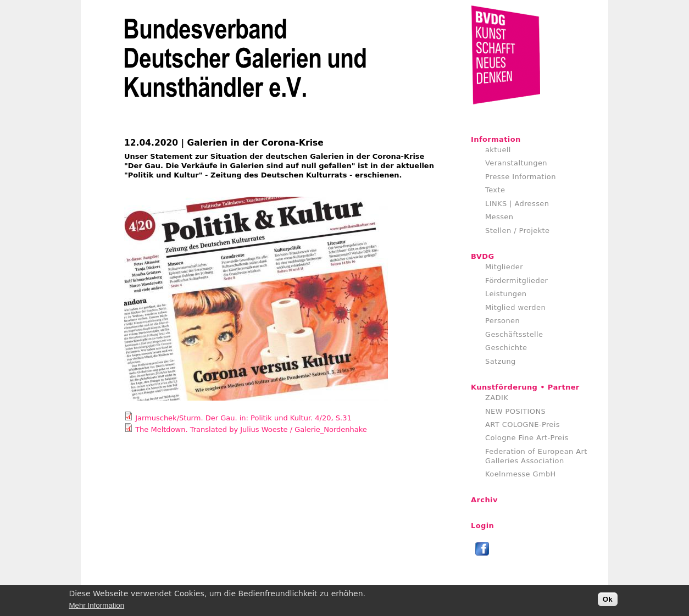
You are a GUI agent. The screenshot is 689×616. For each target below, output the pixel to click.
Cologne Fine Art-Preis (527, 438)
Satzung (501, 361)
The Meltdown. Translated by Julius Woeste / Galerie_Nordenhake (251, 429)
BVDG (483, 256)
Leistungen (506, 294)
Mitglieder (504, 267)
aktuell (498, 150)
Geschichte (506, 348)
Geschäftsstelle (514, 334)
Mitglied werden (515, 307)
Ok (608, 601)
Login (482, 526)
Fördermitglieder (516, 281)
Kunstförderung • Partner (525, 387)
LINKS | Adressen (517, 204)
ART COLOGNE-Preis (523, 424)
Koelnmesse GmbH (521, 474)
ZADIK (497, 398)
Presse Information (521, 177)
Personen (502, 321)
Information (496, 139)
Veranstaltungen (516, 163)
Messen (499, 217)
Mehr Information (96, 607)
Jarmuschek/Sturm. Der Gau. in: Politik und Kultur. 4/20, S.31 (243, 418)
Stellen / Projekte (518, 231)
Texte (495, 190)
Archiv (484, 500)
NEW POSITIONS (515, 411)
